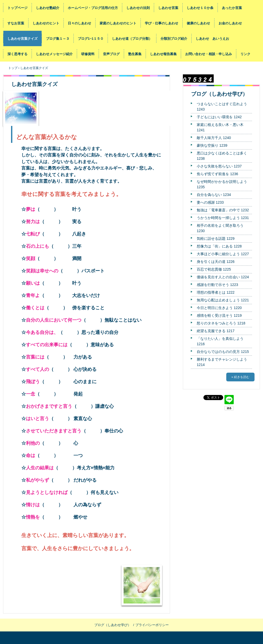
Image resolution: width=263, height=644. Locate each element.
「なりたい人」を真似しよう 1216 (220, 341)
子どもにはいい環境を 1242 (219, 117)
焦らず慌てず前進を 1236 (217, 174)
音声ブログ (111, 54)
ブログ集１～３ (58, 39)
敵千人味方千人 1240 (214, 138)
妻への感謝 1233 (210, 202)
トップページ (17, 8)
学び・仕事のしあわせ (162, 23)
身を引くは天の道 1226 (216, 262)
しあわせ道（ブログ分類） (132, 39)
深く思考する (17, 54)
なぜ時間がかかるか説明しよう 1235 (222, 184)
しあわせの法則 (138, 8)
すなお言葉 (16, 23)
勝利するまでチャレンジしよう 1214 (222, 362)
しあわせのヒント (46, 23)
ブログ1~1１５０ (91, 39)
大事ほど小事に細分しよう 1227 (223, 254)
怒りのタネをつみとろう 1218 (221, 323)
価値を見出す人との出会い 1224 (223, 277)
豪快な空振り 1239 (212, 145)
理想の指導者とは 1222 (216, 292)
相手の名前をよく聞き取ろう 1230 (220, 228)
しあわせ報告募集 (163, 54)
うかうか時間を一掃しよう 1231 (223, 218)
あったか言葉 (232, 8)
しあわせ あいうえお (212, 39)
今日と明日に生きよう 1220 (219, 308)
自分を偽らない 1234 (214, 195)
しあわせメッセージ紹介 (54, 54)
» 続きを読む (240, 377)
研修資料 (88, 54)
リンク (245, 54)
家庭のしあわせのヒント (118, 23)
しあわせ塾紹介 (48, 8)
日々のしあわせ (79, 23)
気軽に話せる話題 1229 (216, 239)
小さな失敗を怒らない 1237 (219, 166)
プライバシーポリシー (152, 625)
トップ (13, 68)
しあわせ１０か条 (200, 8)
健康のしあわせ (198, 23)
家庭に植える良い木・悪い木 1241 (220, 127)
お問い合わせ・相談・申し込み (209, 54)
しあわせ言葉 (168, 8)
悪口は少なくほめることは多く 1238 (222, 156)
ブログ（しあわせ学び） (219, 94)
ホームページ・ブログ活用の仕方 (93, 8)
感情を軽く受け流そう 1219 (219, 315)
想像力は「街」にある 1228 (219, 246)
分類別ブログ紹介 (174, 39)
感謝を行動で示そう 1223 (217, 285)
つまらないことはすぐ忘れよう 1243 (222, 107)
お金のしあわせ (230, 23)
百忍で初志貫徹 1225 (214, 269)
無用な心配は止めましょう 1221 (223, 300)
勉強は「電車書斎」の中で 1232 (223, 210)
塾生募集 (135, 54)
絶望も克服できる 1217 (216, 331)
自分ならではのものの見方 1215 (223, 352)
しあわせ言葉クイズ (22, 39)
